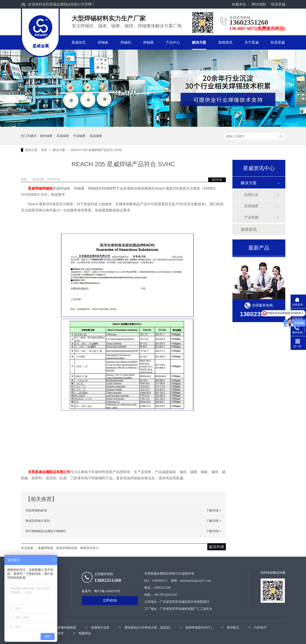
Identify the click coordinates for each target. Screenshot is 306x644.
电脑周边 (85, 633)
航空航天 (233, 628)
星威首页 (79, 42)
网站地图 (259, 4)
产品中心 (173, 42)
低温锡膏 (96, 136)
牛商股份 (130, 591)
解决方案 (199, 42)
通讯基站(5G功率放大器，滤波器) (147, 628)
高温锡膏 (63, 136)
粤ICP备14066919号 (107, 591)
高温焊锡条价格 (67, 548)
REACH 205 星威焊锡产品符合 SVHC (97, 150)
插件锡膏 (46, 136)
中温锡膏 (79, 136)
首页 (45, 150)
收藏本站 (239, 4)
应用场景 (251, 206)
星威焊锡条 (46, 548)
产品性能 (251, 217)
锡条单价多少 (89, 548)
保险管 (59, 633)
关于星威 (252, 42)
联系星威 (278, 4)
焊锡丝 (126, 42)
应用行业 (251, 195)
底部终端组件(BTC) (199, 628)
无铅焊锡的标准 (36, 510)
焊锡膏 (148, 42)
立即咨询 (110, 600)
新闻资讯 (225, 42)
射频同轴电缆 (67, 628)
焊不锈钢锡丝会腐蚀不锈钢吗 (45, 531)
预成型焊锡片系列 (38, 521)
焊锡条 (103, 42)
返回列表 (217, 180)
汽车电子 (260, 628)
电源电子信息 (100, 628)
